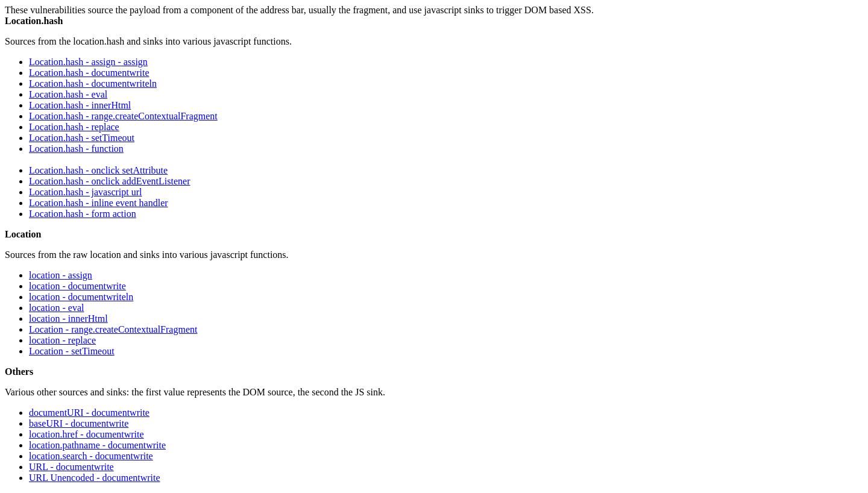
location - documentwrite (77, 286)
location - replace (62, 340)
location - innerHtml (68, 319)
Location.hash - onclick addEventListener (109, 181)
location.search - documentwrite (91, 456)
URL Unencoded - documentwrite (95, 478)
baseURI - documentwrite (79, 423)
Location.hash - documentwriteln (93, 83)
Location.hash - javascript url (86, 192)
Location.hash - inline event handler (99, 203)
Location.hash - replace (74, 127)
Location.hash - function (76, 149)
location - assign (61, 275)
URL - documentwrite (71, 467)
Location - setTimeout (72, 351)
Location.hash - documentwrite (89, 73)
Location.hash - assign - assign (88, 62)
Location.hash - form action (83, 214)
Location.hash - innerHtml (80, 105)
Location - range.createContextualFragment (113, 329)
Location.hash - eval (68, 94)
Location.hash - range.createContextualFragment (123, 116)
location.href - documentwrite (86, 434)
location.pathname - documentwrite (97, 445)
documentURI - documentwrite (89, 413)
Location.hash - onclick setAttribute (98, 170)
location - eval (57, 308)
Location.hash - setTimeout (82, 138)
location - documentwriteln (81, 297)
